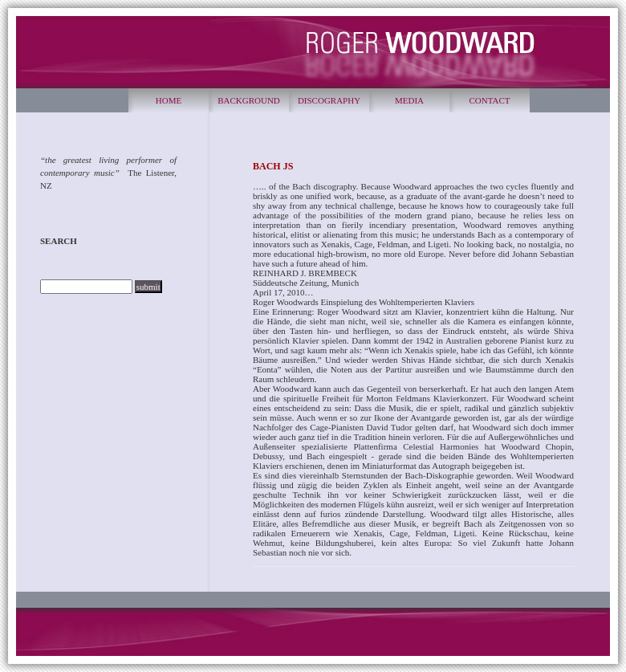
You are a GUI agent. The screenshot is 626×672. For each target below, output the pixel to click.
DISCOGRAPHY (329, 100)
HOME (169, 100)
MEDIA (409, 100)
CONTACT (489, 100)
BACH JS (273, 166)
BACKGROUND (249, 100)
